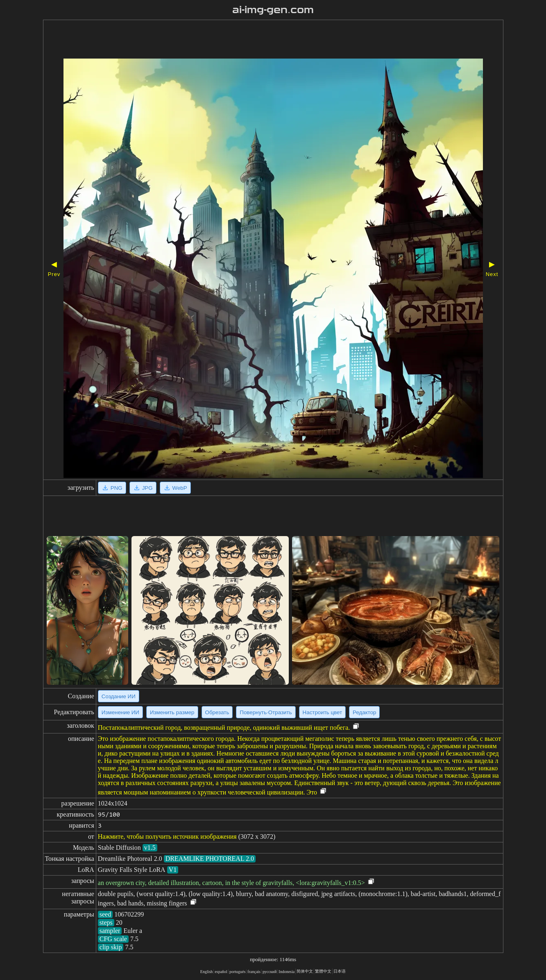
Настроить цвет (322, 712)
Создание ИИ (119, 696)
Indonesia (287, 972)
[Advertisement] (250, 40)
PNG (112, 488)
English (207, 972)
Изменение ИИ (120, 712)
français (254, 972)
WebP (175, 488)
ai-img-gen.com (273, 10)
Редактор (364, 712)
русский (270, 972)
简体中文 (305, 971)
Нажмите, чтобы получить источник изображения (167, 836)
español (221, 972)
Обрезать (217, 712)
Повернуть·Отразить (266, 712)
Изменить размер (172, 712)
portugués (237, 972)
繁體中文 (323, 971)
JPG (143, 488)
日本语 (340, 971)
